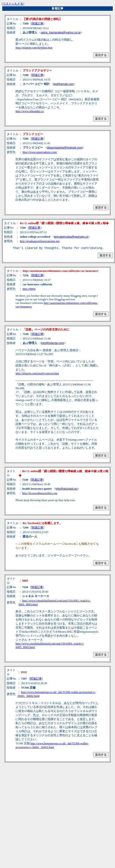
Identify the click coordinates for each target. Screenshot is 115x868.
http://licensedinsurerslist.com (40, 494)
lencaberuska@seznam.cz (71, 237)
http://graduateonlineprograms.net (40, 241)
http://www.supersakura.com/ (40, 152)
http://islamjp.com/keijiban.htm (34, 48)
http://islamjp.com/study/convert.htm (37, 374)
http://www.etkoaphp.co (30, 111)
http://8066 (29, 289)
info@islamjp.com (53, 344)
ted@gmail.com (64, 84)
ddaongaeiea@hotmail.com (65, 148)
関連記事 (38, 23)
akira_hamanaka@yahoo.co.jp (61, 32)
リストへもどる (13, 4)
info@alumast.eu (66, 489)
